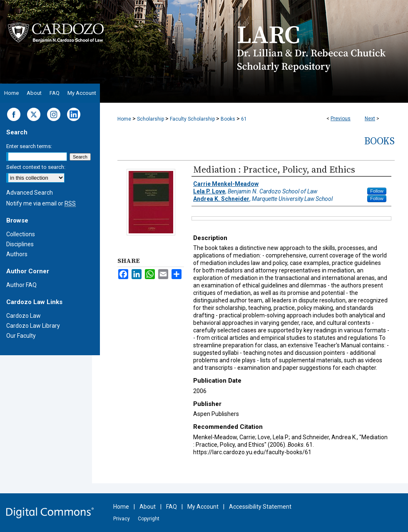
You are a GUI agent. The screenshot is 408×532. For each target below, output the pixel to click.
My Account (203, 507)
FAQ (172, 507)
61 (244, 119)
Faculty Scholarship (192, 119)
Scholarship (151, 119)
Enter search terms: (29, 146)
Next (370, 119)
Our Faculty (21, 336)
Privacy (122, 519)
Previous (341, 119)
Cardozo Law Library (33, 326)
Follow (377, 191)
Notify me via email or (41, 203)
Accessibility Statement (260, 507)
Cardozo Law (24, 316)
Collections (21, 234)
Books (228, 119)
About (148, 507)
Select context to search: (36, 167)
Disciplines (20, 244)
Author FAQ (21, 285)
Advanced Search (30, 193)
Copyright (149, 519)
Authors (17, 254)
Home (124, 119)
